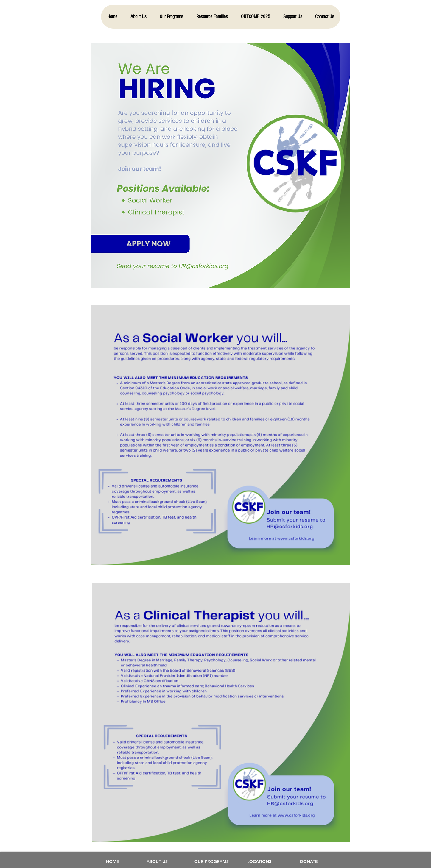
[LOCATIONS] (259, 862)
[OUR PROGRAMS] (211, 862)
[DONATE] (309, 862)
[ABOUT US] (157, 862)
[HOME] (113, 862)
